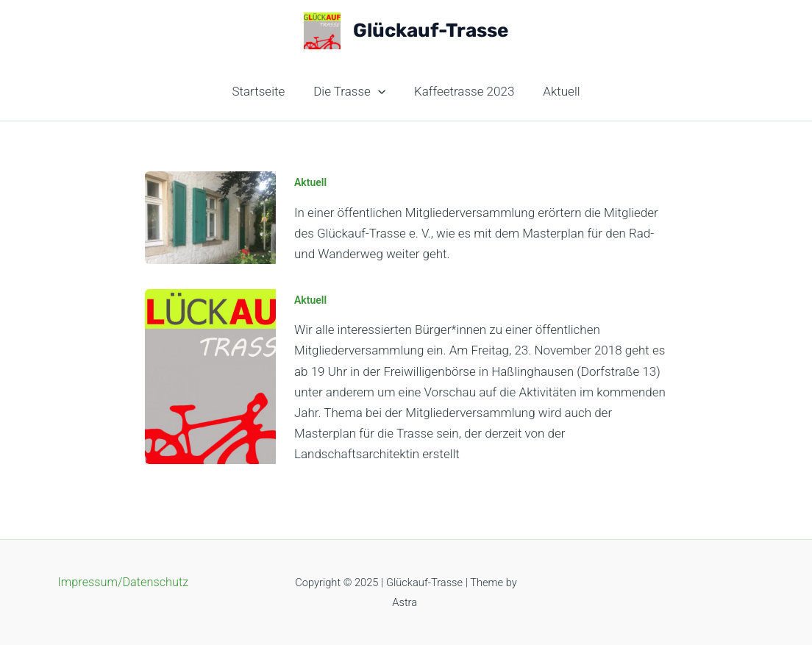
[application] (380, 91)
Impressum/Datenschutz (123, 583)
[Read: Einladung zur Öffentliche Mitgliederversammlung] (210, 216)
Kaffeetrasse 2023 (463, 91)
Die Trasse (352, 91)
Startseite (264, 91)
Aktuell (556, 91)
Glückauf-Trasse (431, 31)
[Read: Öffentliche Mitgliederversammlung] (210, 375)
